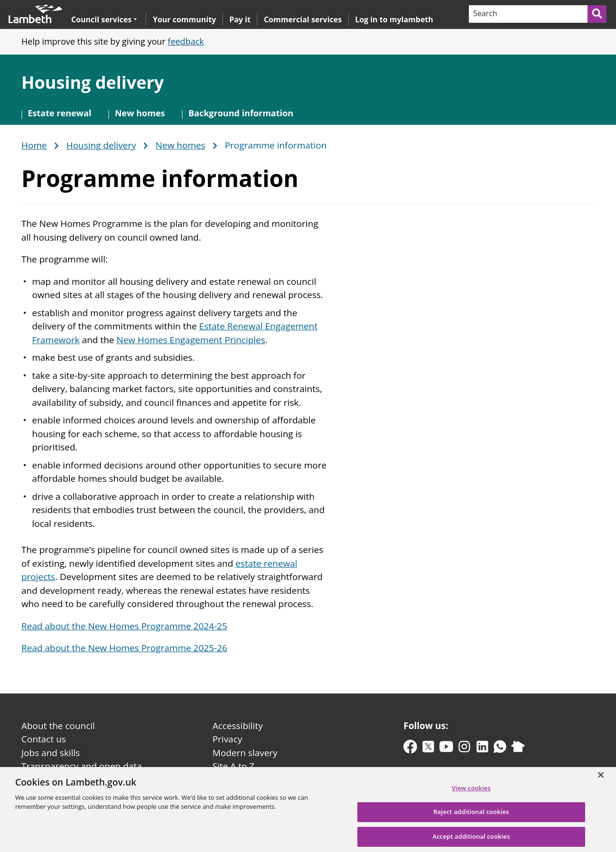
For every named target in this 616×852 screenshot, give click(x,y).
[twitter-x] (428, 749)
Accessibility (238, 726)
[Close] (601, 780)
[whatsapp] (500, 749)
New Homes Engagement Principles (191, 340)
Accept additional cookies (471, 842)
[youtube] (446, 749)
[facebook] (410, 749)
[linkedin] (482, 749)
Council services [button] (104, 19)
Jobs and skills (51, 753)
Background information (241, 113)
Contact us (44, 739)
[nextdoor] (518, 749)
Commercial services (303, 19)
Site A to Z (233, 766)
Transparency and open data (82, 766)
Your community (184, 19)
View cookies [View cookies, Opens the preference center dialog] (471, 793)
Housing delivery (93, 82)
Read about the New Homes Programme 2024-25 (124, 626)
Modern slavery (245, 753)
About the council (58, 726)
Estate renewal (60, 113)
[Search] (528, 14)
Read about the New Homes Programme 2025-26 (124, 648)
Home (34, 146)
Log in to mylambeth (394, 19)
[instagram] (464, 749)
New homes (140, 113)
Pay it (240, 19)
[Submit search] (597, 14)
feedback (186, 41)
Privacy (228, 739)
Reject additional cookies (471, 817)
